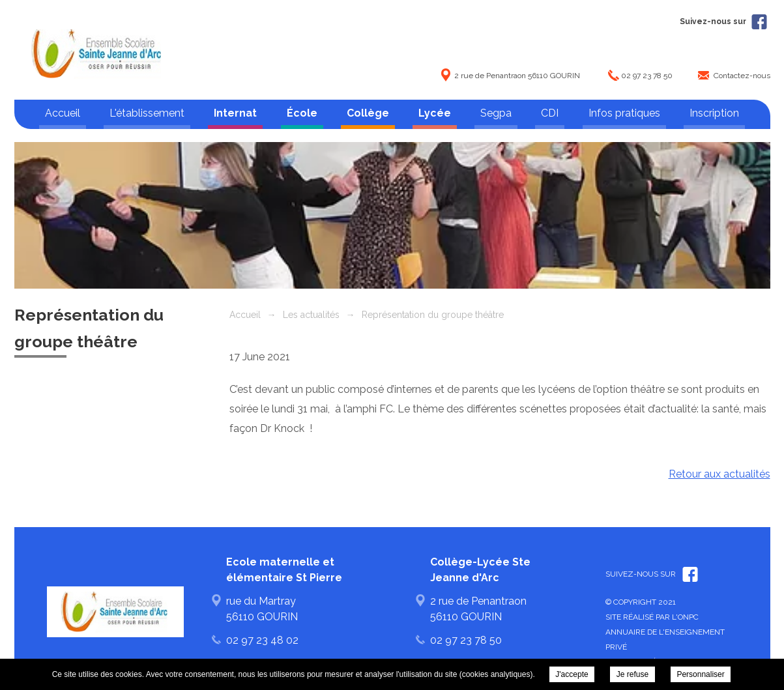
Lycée (435, 113)
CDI (550, 113)
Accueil (63, 113)
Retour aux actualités (719, 474)
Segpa (496, 113)
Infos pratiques (624, 113)
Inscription (714, 113)
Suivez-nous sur (723, 22)
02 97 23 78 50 (647, 76)
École (302, 113)
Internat (235, 113)
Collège (368, 113)
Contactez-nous (742, 76)
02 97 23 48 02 (262, 640)
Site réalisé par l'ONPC (652, 617)
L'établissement (147, 113)
